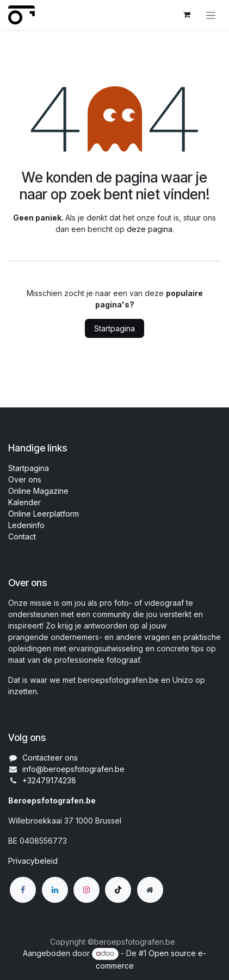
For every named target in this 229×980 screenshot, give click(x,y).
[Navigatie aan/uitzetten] (211, 15)
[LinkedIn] (55, 890)
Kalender (24, 502)
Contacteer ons (50, 758)
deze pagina (150, 229)
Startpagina (115, 328)
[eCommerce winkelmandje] (187, 15)
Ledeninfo (26, 525)
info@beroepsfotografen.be (73, 769)
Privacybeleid (33, 861)
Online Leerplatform (44, 514)
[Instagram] (86, 890)
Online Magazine (38, 491)
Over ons (25, 479)
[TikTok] (118, 890)
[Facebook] (23, 890)
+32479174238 (49, 780)
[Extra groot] (150, 890)
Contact (22, 536)
